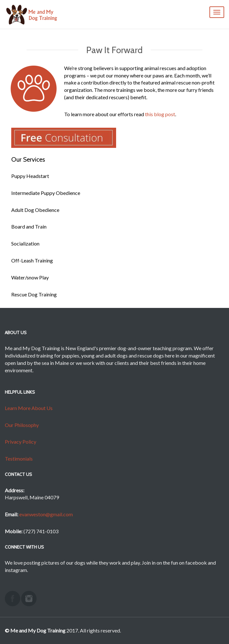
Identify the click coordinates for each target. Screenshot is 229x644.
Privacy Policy (21, 442)
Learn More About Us (29, 408)
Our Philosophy (22, 425)
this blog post (160, 114)
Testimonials (19, 459)
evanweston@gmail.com (46, 514)
